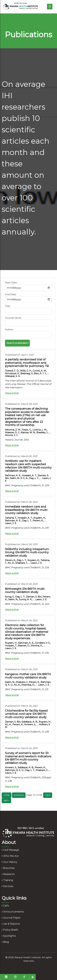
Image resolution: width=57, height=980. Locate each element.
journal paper (11, 918)
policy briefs (10, 930)
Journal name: (13, 318)
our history (9, 862)
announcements (13, 912)
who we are (10, 856)
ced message (10, 850)
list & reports (11, 924)
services (7, 886)
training (7, 880)
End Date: (11, 294)
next (48, 795)
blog (5, 942)
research (8, 874)
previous (19, 795)
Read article (12, 393)
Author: (9, 329)
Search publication (17, 343)
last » (6, 800)
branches (8, 868)
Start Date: (11, 283)
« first (7, 795)
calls (5, 906)
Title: (8, 306)
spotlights (9, 936)
